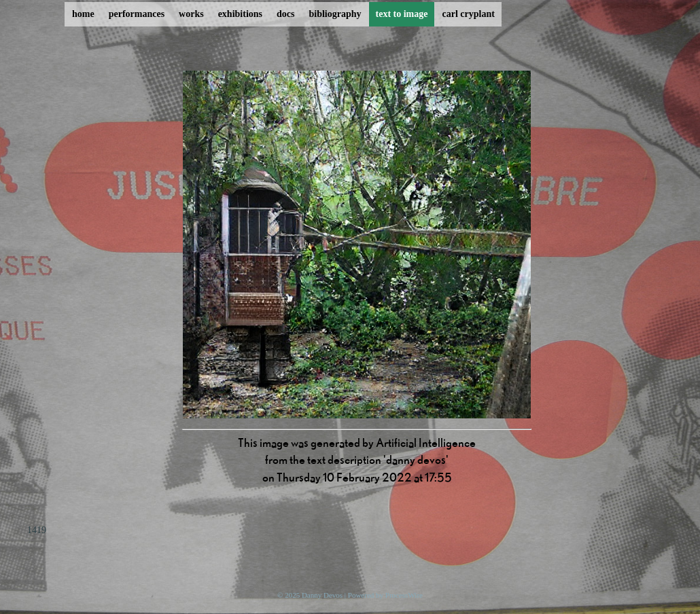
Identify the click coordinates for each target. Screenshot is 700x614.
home (83, 14)
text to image (402, 14)
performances (137, 14)
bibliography (335, 14)
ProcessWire (404, 595)
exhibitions (240, 14)
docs (285, 14)
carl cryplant (468, 14)
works (191, 14)
